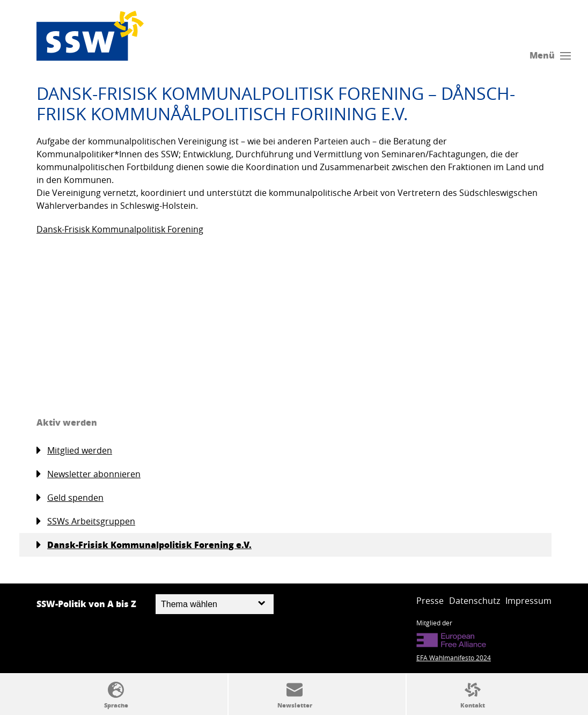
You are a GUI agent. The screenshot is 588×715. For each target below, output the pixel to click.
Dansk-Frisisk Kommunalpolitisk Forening (120, 229)
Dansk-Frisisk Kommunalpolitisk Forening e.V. (144, 545)
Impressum (528, 601)
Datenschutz (475, 601)
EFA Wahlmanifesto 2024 (454, 658)
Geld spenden (70, 498)
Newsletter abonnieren (89, 474)
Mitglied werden (74, 451)
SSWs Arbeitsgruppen (86, 521)
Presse (430, 601)
